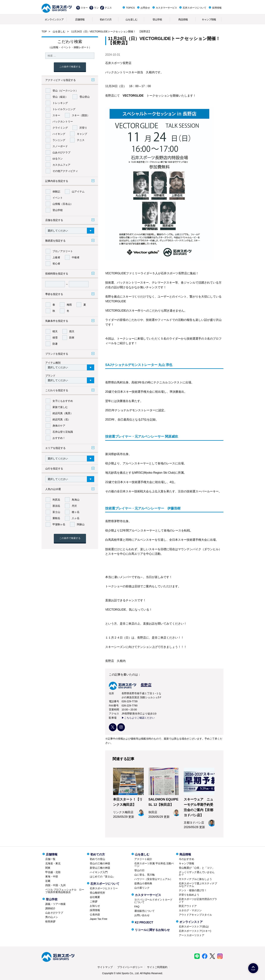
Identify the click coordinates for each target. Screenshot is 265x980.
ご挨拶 (94, 901)
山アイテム (78, 192)
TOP (44, 31)
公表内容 (95, 915)
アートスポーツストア (192, 935)
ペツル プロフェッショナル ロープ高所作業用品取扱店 (65, 891)
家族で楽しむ (60, 407)
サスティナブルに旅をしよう (195, 879)
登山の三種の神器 (100, 863)
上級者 (56, 257)
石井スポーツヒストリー (104, 888)
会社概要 (95, 897)
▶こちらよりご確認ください (138, 718)
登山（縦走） (60, 97)
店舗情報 (80, 19)
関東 (48, 868)
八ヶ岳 (76, 518)
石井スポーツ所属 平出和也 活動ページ (154, 865)
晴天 (55, 331)
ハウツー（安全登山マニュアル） (153, 879)
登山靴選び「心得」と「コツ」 (197, 868)
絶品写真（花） (61, 419)
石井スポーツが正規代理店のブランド (198, 900)
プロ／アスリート (63, 251)
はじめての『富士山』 (103, 877)
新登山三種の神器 (100, 868)
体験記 (56, 192)
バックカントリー (63, 121)
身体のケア (59, 426)
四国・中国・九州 (55, 885)
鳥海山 (76, 500)
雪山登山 (85, 97)
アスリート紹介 (143, 859)
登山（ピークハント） (65, 91)
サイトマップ (105, 967)
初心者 (56, 264)
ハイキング (59, 134)
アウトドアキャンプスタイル (195, 915)
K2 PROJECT (144, 922)
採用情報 (217, 8)
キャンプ (82, 134)
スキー (84, 8)
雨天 (72, 331)
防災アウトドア (188, 906)
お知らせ (95, 906)
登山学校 (157, 19)
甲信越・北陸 (53, 872)
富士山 (56, 512)
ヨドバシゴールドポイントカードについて (153, 901)
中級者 (76, 257)
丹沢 (74, 506)
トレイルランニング (64, 109)
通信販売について (144, 911)
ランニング (59, 140)
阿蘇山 (81, 524)
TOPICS (130, 8)
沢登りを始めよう (189, 895)
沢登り (83, 128)
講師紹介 (50, 908)
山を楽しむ (132, 19)
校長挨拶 (50, 921)
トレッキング (60, 103)
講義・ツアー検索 (55, 904)
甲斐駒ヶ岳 (59, 524)
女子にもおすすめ (63, 401)
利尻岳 (56, 500)
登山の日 (139, 870)
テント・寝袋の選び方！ (193, 890)
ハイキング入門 (99, 872)
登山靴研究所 (97, 893)
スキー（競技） (81, 115)
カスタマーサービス (166, 8)
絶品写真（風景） (63, 413)
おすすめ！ (59, 438)
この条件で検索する (70, 67)
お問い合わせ (142, 915)
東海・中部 (52, 877)
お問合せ (145, 8)
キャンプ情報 (209, 19)
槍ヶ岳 (76, 512)
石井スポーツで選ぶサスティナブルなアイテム (198, 885)
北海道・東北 (53, 863)
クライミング (60, 128)
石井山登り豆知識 (63, 432)
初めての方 (106, 19)
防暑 (55, 344)
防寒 (72, 338)
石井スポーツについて (194, 8)
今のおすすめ (186, 859)
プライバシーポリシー (130, 967)
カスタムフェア (61, 165)
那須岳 (56, 506)
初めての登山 (97, 859)
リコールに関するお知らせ (152, 930)
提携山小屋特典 (143, 883)
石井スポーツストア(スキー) (195, 931)
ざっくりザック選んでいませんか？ (197, 873)
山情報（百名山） (63, 204)
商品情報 (183, 19)
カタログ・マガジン (190, 910)
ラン (96, 8)
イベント (58, 198)
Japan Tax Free (99, 919)
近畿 (48, 881)
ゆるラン (58, 159)
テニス (108, 8)
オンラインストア (54, 19)
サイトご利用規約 (157, 967)
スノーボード (60, 146)
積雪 (55, 338)
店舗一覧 (50, 859)
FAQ (137, 907)
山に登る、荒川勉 (144, 875)
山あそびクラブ (61, 152)
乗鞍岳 (56, 518)
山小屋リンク (142, 888)
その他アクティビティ (65, 171)
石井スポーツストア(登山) (194, 927)
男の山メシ (52, 917)
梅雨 (69, 305)
